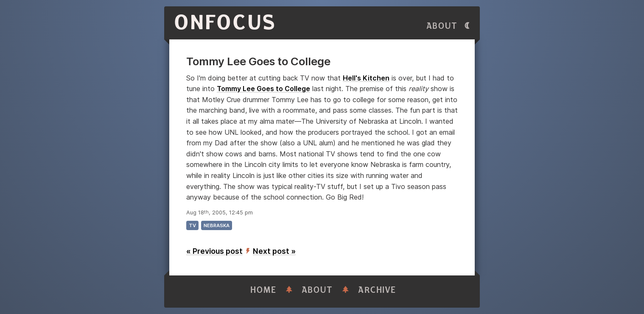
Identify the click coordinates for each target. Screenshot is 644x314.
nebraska (217, 225)
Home (263, 290)
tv (192, 225)
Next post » (274, 251)
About (442, 26)
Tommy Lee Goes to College (263, 89)
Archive (377, 290)
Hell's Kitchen (366, 78)
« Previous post (214, 251)
